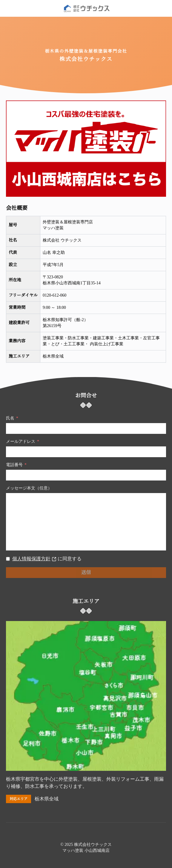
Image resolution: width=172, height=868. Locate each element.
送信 (86, 572)
